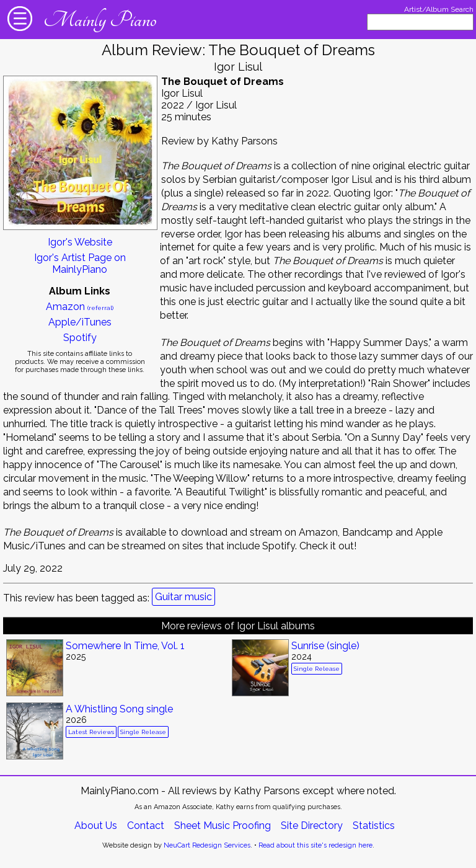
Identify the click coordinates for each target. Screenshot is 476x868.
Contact (146, 826)
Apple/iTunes (80, 322)
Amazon (80, 307)
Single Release (317, 669)
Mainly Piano (100, 20)
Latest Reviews (91, 732)
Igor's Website (80, 242)
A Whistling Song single (119, 709)
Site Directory (312, 826)
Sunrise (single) (325, 646)
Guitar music (183, 597)
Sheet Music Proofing (223, 826)
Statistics (374, 826)
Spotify (80, 338)
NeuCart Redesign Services (207, 845)
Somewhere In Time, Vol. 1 (125, 646)
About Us (96, 826)
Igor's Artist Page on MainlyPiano (80, 263)
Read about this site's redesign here (315, 845)
